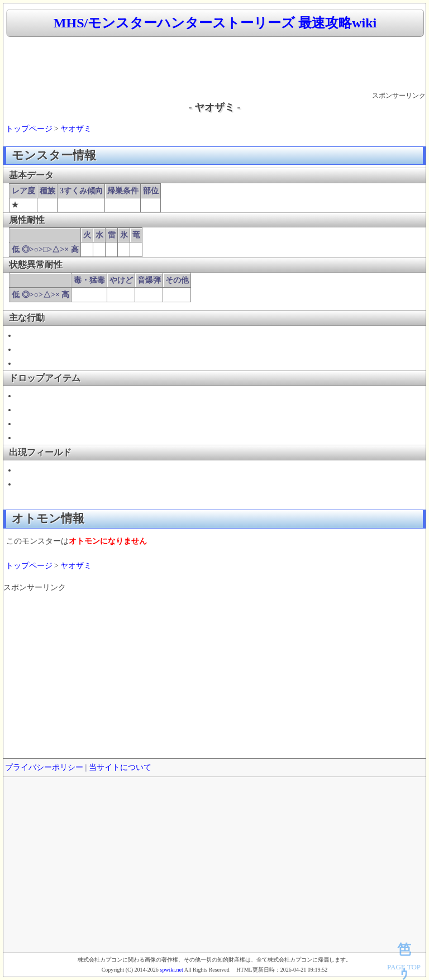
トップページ (29, 129)
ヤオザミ (76, 129)
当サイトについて (120, 767)
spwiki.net (171, 970)
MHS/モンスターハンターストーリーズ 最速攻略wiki (215, 23)
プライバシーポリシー (44, 767)
